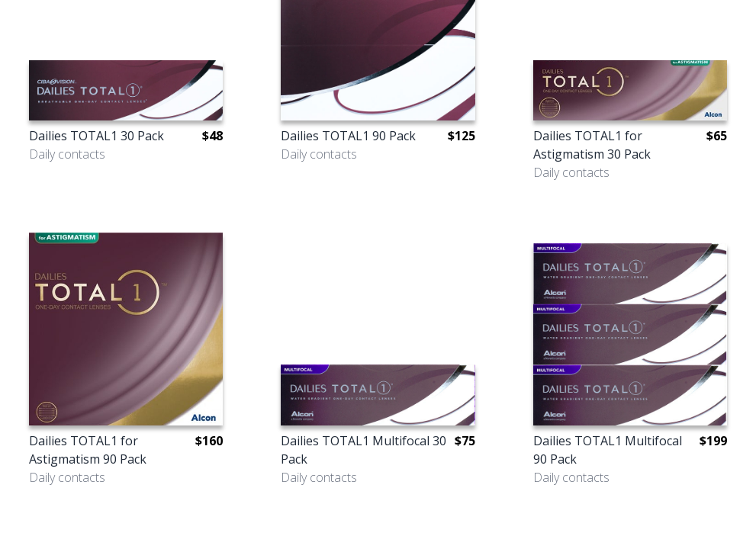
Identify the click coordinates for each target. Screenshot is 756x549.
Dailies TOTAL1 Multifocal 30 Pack (364, 450)
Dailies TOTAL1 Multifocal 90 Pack (608, 450)
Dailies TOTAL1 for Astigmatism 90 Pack (88, 450)
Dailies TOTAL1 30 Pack (97, 136)
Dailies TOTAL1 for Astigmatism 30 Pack (592, 145)
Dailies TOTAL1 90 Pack (348, 136)
